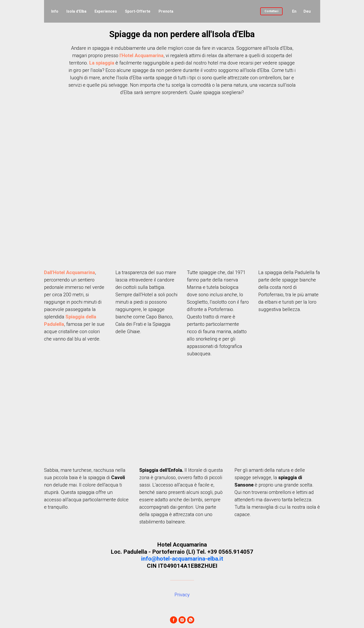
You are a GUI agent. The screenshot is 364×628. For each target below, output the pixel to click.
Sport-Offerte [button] (138, 11)
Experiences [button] (106, 11)
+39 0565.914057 (230, 552)
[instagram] (182, 620)
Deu (307, 11)
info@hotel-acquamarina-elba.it (182, 559)
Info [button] (55, 11)
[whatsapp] (191, 620)
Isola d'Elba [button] (76, 11)
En (294, 11)
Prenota (166, 11)
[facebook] (174, 620)
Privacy (182, 595)
